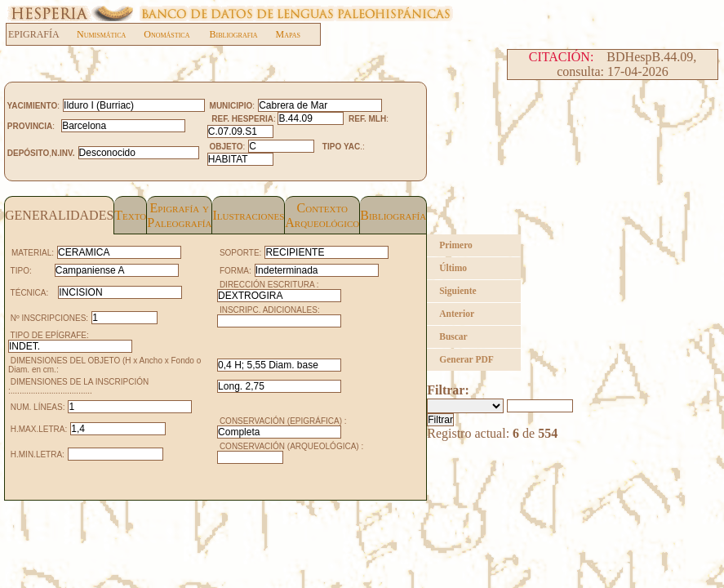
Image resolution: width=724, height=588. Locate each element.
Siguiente (457, 291)
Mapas (288, 34)
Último (453, 268)
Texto (130, 215)
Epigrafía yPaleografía (179, 215)
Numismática (101, 34)
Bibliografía (393, 215)
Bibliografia (233, 34)
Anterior (457, 314)
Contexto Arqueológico (322, 215)
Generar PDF (466, 359)
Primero (456, 245)
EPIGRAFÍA (42, 34)
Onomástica (167, 34)
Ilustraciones (248, 215)
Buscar (453, 336)
